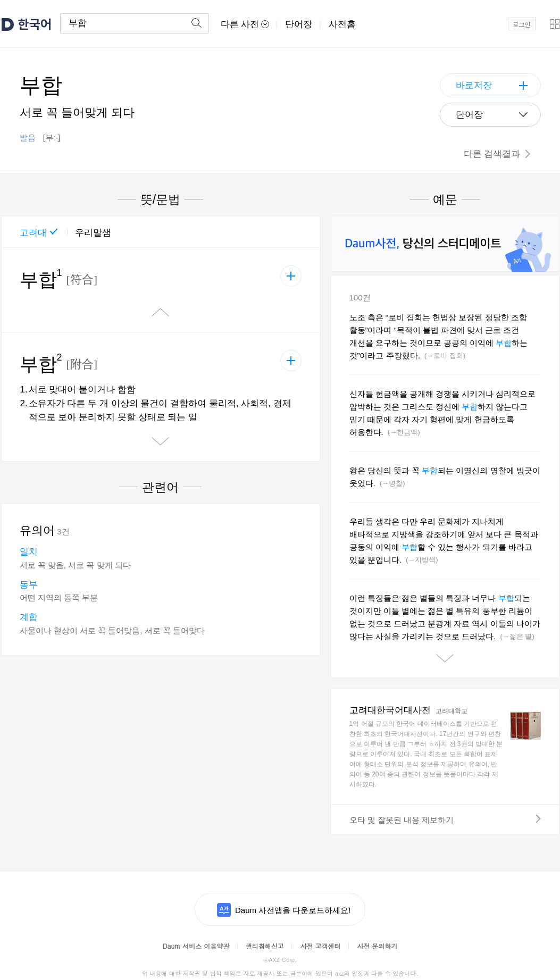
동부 (29, 585)
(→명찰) (392, 483)
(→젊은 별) (517, 636)
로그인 (521, 24)
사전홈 (342, 24)
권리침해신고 (265, 946)
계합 (29, 617)
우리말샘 (93, 233)
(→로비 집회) (445, 355)
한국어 (35, 24)
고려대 (33, 233)
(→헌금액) (404, 432)
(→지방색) (422, 560)
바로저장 (474, 85)
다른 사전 (245, 24)
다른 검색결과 (497, 154)
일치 (29, 552)
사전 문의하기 (377, 946)
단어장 (299, 24)
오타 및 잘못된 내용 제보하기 (445, 819)
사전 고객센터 (321, 946)
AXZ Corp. (280, 960)
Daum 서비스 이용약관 (196, 946)
